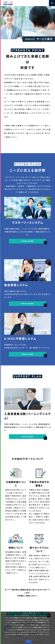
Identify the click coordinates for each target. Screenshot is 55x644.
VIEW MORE (34, 242)
